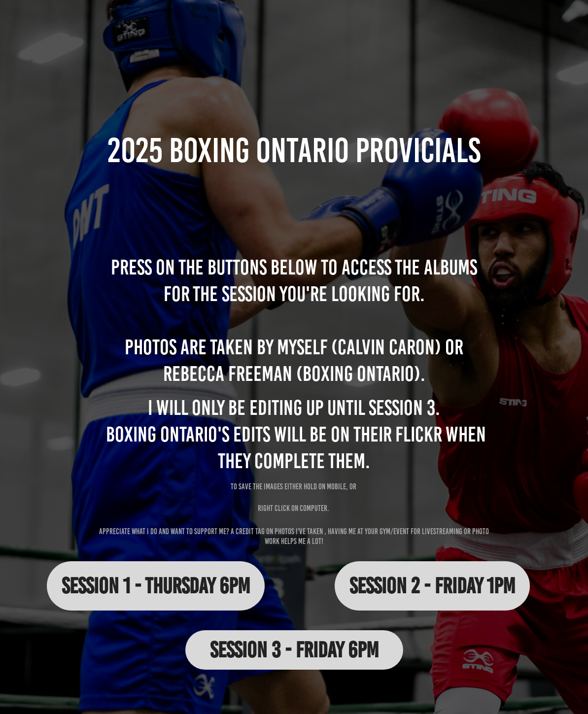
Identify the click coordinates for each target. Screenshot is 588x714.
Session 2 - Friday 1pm (432, 586)
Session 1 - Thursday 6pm (156, 586)
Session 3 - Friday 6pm (294, 650)
